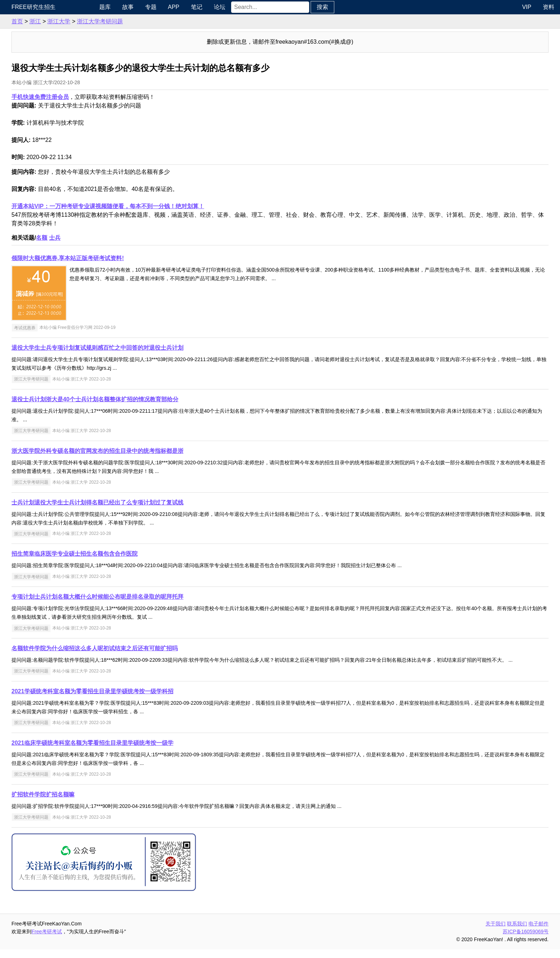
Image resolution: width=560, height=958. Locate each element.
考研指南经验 (23, 65)
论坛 (267, 7)
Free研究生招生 (91, 7)
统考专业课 (20, 51)
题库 (153, 7)
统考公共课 (20, 36)
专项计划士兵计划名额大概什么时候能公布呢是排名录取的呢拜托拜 (155, 597)
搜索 (370, 7)
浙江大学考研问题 (157, 21)
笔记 (244, 7)
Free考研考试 (104, 940)
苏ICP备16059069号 (526, 940)
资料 (549, 7)
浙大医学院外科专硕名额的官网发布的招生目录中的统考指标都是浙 (155, 451)
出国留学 (17, 151)
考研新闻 (17, 22)
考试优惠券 (82, 327)
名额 (99, 238)
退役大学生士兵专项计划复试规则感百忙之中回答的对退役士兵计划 (155, 348)
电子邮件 (539, 932)
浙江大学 (116, 21)
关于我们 (496, 932)
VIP (527, 7)
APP (221, 7)
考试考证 (17, 137)
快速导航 (17, 7)
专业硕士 (17, 94)
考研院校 (17, 79)
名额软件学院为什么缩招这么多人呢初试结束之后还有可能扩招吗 (152, 648)
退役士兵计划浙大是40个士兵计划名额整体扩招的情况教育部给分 (152, 399)
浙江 (92, 21)
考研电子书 (20, 122)
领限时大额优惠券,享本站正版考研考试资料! (125, 258)
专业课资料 (20, 108)
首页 (75, 21)
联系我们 (517, 932)
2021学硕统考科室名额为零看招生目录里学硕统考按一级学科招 (150, 700)
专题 (198, 7)
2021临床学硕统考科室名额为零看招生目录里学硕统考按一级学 (150, 751)
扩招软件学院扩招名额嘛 (100, 803)
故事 (176, 7)
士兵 (112, 238)
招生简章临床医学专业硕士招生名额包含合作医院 (132, 554)
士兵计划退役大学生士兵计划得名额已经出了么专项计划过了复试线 (155, 502)
